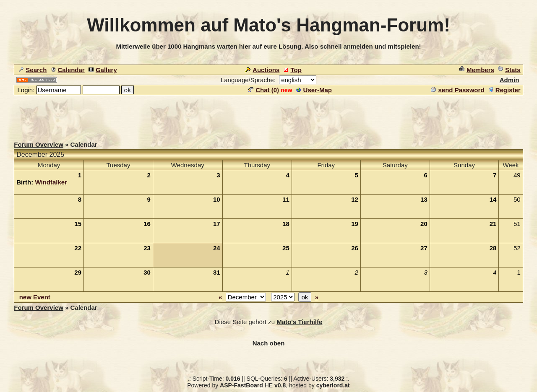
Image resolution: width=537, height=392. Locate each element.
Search (33, 70)
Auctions (262, 70)
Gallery (103, 70)
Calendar (68, 70)
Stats (509, 70)
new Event (35, 297)
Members (477, 70)
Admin (510, 80)
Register (504, 90)
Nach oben (269, 343)
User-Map (314, 90)
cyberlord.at (333, 385)
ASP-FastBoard (241, 385)
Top (292, 70)
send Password (457, 90)
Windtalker (51, 182)
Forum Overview (39, 144)
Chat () (264, 90)
